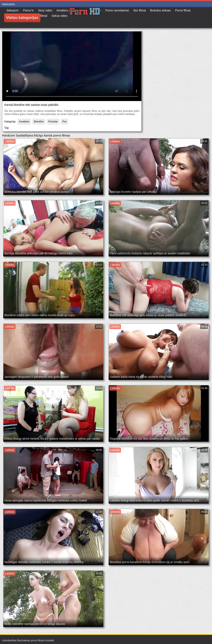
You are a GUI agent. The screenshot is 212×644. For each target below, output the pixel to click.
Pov (64, 122)
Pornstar (53, 122)
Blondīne (39, 122)
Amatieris (24, 122)
